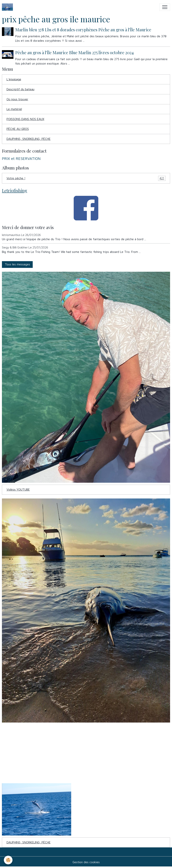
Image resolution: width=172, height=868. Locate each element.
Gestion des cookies (86, 862)
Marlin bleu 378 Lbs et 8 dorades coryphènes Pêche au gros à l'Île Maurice (83, 30)
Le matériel (14, 109)
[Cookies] (8, 860)
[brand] (8, 7)
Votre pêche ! (86, 178)
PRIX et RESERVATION (21, 158)
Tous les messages (17, 264)
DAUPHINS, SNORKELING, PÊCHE (29, 139)
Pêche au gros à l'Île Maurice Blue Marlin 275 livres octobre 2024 (74, 52)
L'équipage (14, 79)
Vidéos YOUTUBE (18, 489)
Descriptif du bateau (20, 89)
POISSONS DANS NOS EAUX (25, 119)
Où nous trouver (17, 99)
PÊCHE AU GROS (18, 129)
